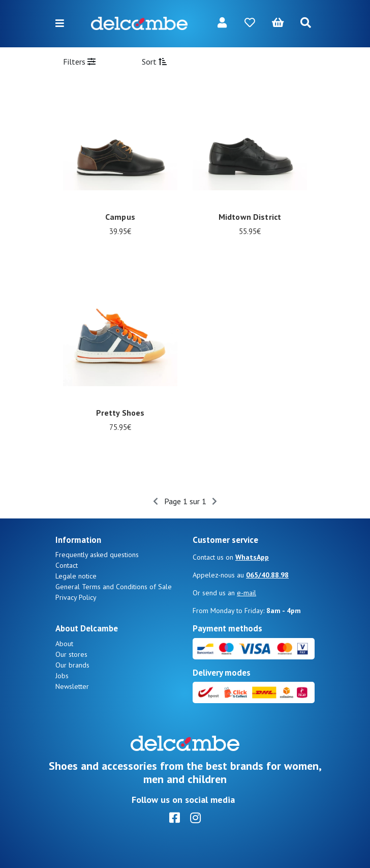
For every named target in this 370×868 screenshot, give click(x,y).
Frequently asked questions (97, 555)
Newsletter (72, 686)
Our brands (72, 665)
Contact (67, 565)
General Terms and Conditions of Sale (114, 587)
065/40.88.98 (267, 575)
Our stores (71, 654)
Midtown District (250, 217)
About (64, 644)
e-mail (246, 593)
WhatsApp (252, 557)
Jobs (62, 676)
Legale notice (76, 576)
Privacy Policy (76, 597)
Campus (120, 217)
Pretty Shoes (120, 413)
